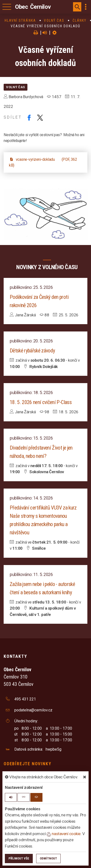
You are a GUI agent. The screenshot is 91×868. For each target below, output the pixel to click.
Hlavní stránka (20, 20)
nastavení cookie (64, 834)
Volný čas (54, 20)
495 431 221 (25, 699)
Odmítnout (48, 858)
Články (80, 20)
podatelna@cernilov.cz (33, 710)
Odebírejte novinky (27, 764)
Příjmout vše (19, 858)
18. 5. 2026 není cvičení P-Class (41, 402)
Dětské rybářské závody (32, 351)
